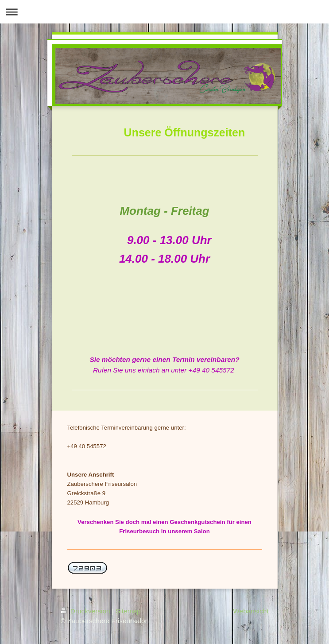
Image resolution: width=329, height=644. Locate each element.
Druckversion (86, 611)
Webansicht (251, 611)
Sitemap (128, 611)
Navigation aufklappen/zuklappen (164, 12)
